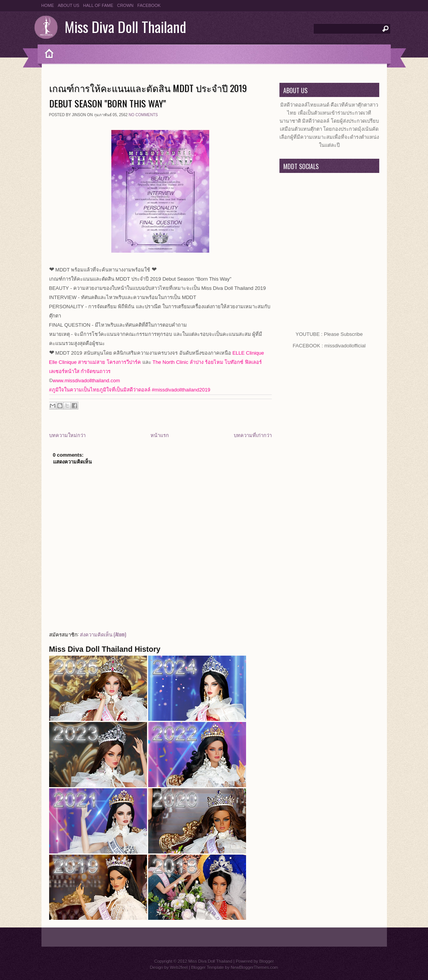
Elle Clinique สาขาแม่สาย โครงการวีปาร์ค (95, 362)
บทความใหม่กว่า (67, 435)
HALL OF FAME (98, 5)
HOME (48, 5)
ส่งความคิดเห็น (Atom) (103, 634)
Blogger (266, 961)
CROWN (125, 5)
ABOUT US (69, 5)
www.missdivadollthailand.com (86, 381)
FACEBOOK (149, 5)
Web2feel (179, 967)
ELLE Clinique (248, 353)
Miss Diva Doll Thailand (125, 26)
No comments (143, 115)
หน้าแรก (160, 435)
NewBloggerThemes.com (254, 967)
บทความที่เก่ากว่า (253, 435)
